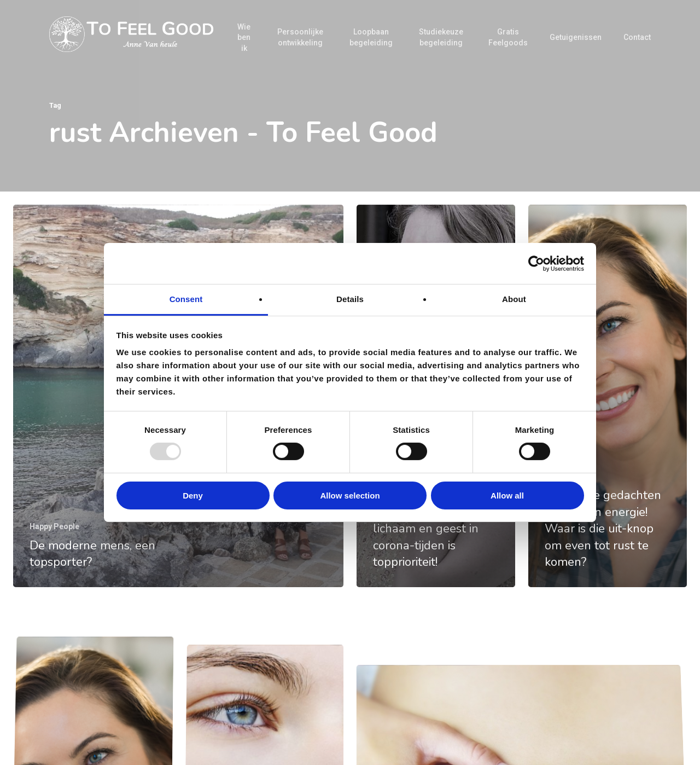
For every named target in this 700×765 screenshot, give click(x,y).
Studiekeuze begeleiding (441, 37)
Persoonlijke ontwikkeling (300, 37)
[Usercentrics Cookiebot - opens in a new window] (536, 263)
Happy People (54, 526)
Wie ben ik (244, 37)
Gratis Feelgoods (508, 37)
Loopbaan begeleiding (371, 37)
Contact (637, 37)
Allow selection (350, 495)
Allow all (507, 495)
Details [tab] (350, 299)
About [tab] (514, 299)
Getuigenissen (576, 37)
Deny (193, 495)
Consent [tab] (186, 299)
